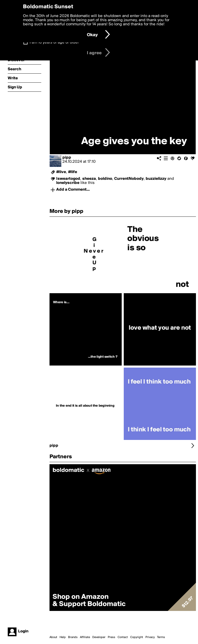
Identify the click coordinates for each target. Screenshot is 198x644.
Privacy (150, 637)
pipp (67, 158)
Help (63, 637)
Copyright (137, 637)
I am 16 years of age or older (54, 42)
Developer (99, 637)
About (53, 637)
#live (61, 172)
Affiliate (85, 637)
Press (112, 637)
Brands (73, 637)
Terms (161, 637)
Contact (123, 637)
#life (73, 172)
